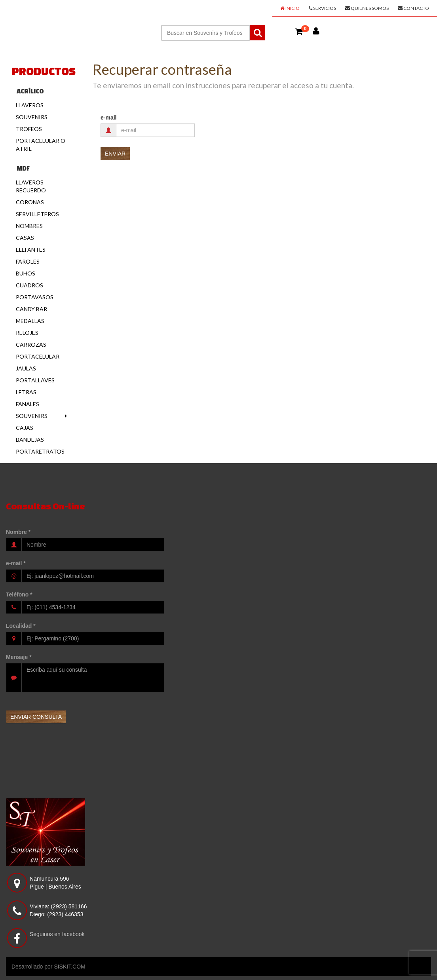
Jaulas (26, 368)
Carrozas (31, 345)
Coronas (30, 202)
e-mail (108, 118)
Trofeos (29, 129)
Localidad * (21, 626)
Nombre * (18, 532)
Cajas (25, 428)
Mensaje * (19, 657)
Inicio (290, 8)
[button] (299, 31)
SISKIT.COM (69, 967)
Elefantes (31, 250)
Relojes (27, 333)
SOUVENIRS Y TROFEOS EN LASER (69, 10)
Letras (26, 392)
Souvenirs (32, 117)
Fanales (28, 404)
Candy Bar (31, 309)
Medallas (30, 321)
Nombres (29, 226)
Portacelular (38, 356)
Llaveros (30, 105)
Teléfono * (19, 594)
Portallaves (35, 380)
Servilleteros (37, 214)
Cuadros (29, 285)
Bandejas (30, 440)
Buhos (26, 273)
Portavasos (35, 297)
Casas (25, 238)
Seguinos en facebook (57, 934)
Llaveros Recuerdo (31, 186)
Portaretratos (40, 451)
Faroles (28, 261)
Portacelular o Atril (41, 145)
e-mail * (16, 563)
